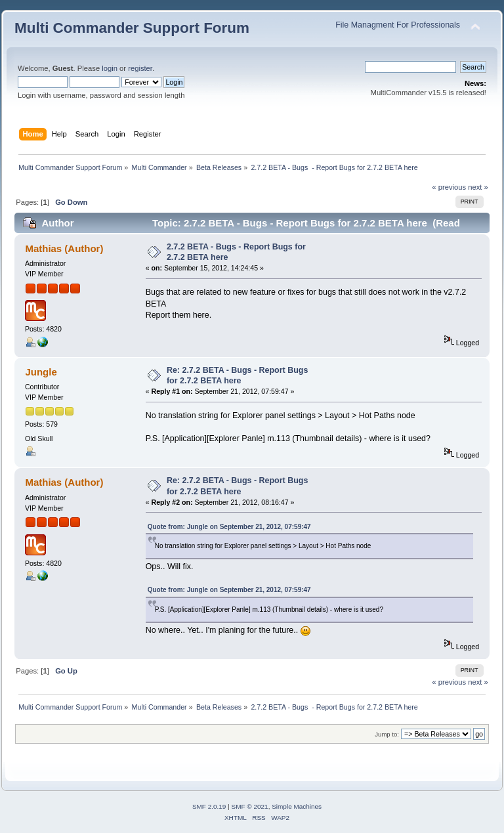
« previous (449, 187)
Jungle (41, 372)
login (110, 68)
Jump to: (387, 734)
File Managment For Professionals (398, 25)
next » (478, 187)
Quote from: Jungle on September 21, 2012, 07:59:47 (229, 527)
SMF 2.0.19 (209, 806)
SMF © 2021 (250, 806)
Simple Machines (297, 806)
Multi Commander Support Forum (132, 28)
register (140, 68)
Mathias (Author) (64, 248)
